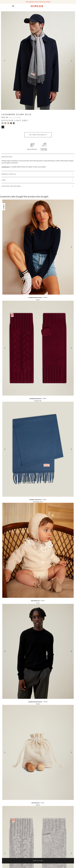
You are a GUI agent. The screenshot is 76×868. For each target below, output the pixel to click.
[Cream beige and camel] (8, 123)
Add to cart (38, 861)
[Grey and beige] (5, 123)
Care (4, 180)
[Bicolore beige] (2, 123)
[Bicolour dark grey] (11, 123)
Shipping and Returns (11, 186)
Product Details (9, 174)
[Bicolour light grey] (14, 123)
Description (7, 157)
